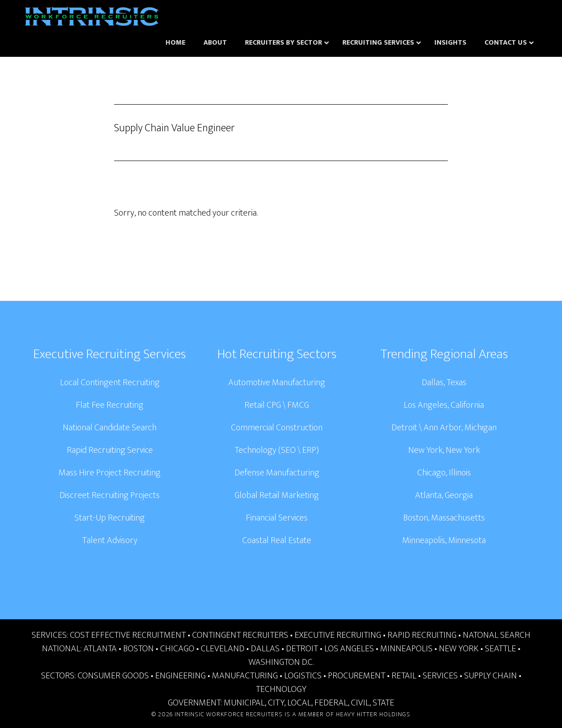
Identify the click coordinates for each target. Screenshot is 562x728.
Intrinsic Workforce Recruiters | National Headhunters (92, 18)
